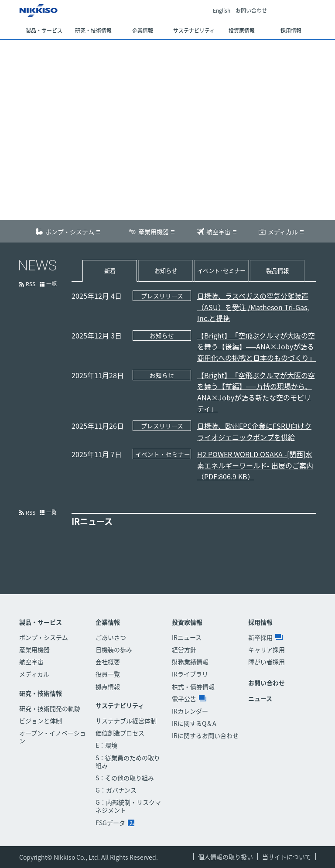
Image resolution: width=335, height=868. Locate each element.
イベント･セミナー (221, 270)
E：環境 (106, 745)
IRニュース (187, 637)
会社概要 (108, 662)
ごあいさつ (111, 637)
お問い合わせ (251, 11)
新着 (110, 270)
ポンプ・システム (70, 232)
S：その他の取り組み (125, 778)
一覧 (51, 284)
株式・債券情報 (193, 687)
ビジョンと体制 (41, 721)
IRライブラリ (190, 674)
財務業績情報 (190, 662)
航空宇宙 (219, 232)
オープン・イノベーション (53, 737)
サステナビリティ (120, 706)
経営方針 (184, 649)
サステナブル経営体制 (126, 721)
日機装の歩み (114, 649)
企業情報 (108, 622)
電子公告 (189, 699)
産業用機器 (154, 232)
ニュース (260, 698)
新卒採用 (265, 637)
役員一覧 (108, 674)
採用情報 (260, 622)
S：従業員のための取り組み (128, 762)
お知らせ (166, 270)
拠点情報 (108, 687)
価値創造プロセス (120, 733)
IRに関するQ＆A (194, 723)
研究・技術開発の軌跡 (50, 708)
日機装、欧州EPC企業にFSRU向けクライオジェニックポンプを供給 (254, 431)
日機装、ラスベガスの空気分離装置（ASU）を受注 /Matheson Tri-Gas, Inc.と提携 (253, 307)
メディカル (283, 232)
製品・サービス (41, 622)
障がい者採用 (267, 662)
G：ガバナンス (116, 790)
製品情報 (277, 270)
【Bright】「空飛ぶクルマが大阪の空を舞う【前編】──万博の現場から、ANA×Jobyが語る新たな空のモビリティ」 (256, 392)
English (222, 11)
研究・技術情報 (41, 693)
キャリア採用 (267, 649)
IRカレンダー (190, 711)
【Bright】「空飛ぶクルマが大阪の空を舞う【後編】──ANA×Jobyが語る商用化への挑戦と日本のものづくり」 (256, 347)
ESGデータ (115, 823)
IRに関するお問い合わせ (205, 735)
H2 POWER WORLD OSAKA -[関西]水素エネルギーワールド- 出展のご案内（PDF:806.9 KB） (255, 465)
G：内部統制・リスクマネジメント (128, 806)
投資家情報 (187, 622)
